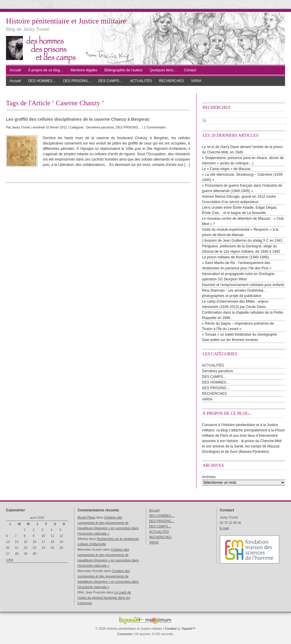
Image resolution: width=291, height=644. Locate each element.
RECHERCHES (171, 81)
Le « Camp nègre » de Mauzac (226, 169)
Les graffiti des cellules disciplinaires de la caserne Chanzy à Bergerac (78, 119)
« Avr (10, 560)
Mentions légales (84, 70)
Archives (209, 477)
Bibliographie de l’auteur (124, 70)
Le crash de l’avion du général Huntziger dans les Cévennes (104, 598)
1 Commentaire (155, 127)
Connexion (125, 634)
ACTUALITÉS (141, 81)
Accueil (15, 70)
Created (170, 629)
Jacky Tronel (21, 127)
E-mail (224, 528)
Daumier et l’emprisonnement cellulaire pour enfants (243, 285)
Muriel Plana (86, 517)
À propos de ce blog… (46, 70)
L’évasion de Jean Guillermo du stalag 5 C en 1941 (242, 241)
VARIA (196, 81)
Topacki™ (188, 629)
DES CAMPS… (111, 81)
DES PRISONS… (77, 81)
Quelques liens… (163, 70)
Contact (190, 70)
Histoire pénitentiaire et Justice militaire (66, 21)
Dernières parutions (100, 127)
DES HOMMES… (42, 81)
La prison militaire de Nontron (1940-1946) (235, 257)
